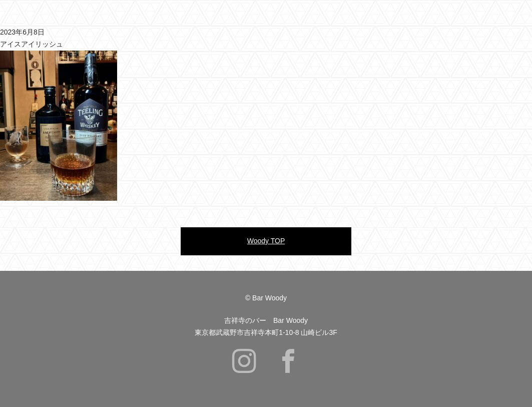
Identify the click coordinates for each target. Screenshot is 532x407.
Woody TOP (266, 241)
